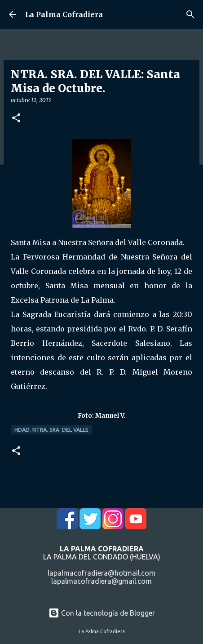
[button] (16, 119)
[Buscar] (190, 14)
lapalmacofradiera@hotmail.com (101, 573)
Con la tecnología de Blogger (102, 613)
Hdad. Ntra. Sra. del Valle (51, 430)
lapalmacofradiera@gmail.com (101, 581)
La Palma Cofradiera (64, 14)
